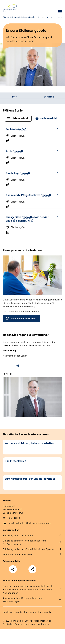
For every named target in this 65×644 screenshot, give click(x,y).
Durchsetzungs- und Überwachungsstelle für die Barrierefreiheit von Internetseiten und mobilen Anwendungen (28, 589)
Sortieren (49, 97)
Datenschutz (45, 612)
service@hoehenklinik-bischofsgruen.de (30, 523)
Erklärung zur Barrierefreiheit (18, 535)
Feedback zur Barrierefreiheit (18, 554)
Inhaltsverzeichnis (12, 612)
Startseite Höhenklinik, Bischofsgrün (19, 17)
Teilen (32, 569)
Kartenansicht (48, 118)
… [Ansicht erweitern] (43, 17)
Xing (13, 568)
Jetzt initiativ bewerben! (23, 318)
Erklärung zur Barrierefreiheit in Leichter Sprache (29, 549)
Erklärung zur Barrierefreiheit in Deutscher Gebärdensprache (25, 542)
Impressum (30, 612)
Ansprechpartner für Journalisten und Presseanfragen (23, 600)
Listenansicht (20, 118)
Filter (8, 96)
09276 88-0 (14, 518)
